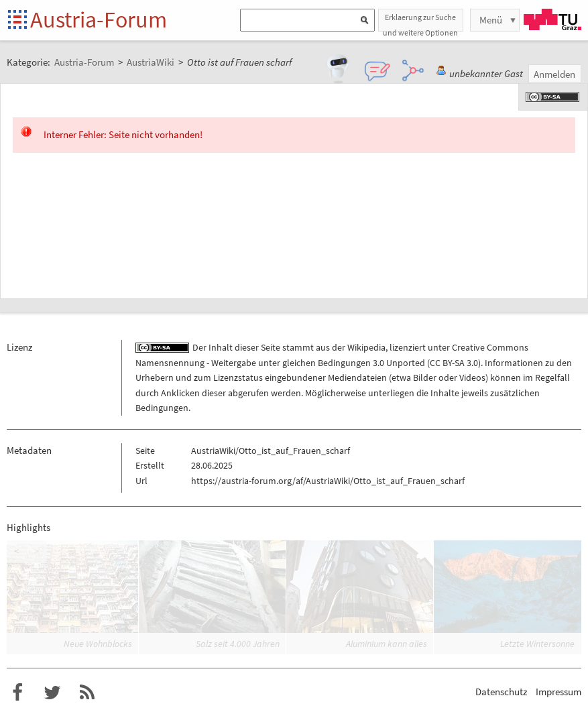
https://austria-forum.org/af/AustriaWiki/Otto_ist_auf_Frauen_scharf (328, 481)
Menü (491, 20)
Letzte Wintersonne (537, 644)
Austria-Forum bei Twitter (52, 693)
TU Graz (552, 19)
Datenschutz (501, 692)
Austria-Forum (99, 19)
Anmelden (554, 74)
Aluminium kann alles (387, 644)
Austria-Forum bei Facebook (17, 693)
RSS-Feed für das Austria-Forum (87, 693)
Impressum (558, 692)
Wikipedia (366, 347)
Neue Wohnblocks (98, 644)
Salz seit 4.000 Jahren (238, 644)
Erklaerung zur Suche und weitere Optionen (420, 22)
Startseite (18, 20)
